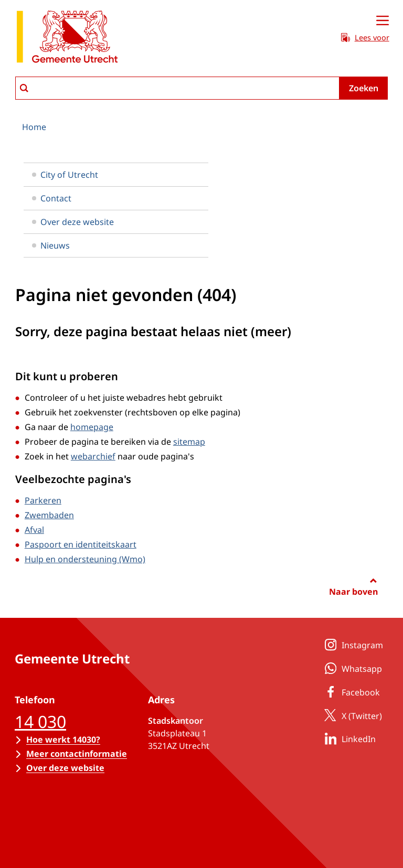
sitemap (189, 442)
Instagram (352, 645)
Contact (52, 198)
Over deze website (73, 222)
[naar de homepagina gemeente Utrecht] (67, 39)
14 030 (40, 721)
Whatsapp (351, 668)
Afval (34, 530)
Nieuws (51, 245)
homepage (92, 427)
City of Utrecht (65, 175)
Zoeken (364, 88)
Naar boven (353, 592)
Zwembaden (49, 515)
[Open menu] (383, 21)
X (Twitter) (351, 715)
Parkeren (43, 500)
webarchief (93, 456)
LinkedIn (348, 738)
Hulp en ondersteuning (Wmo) (85, 559)
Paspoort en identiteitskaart (81, 544)
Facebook (350, 692)
